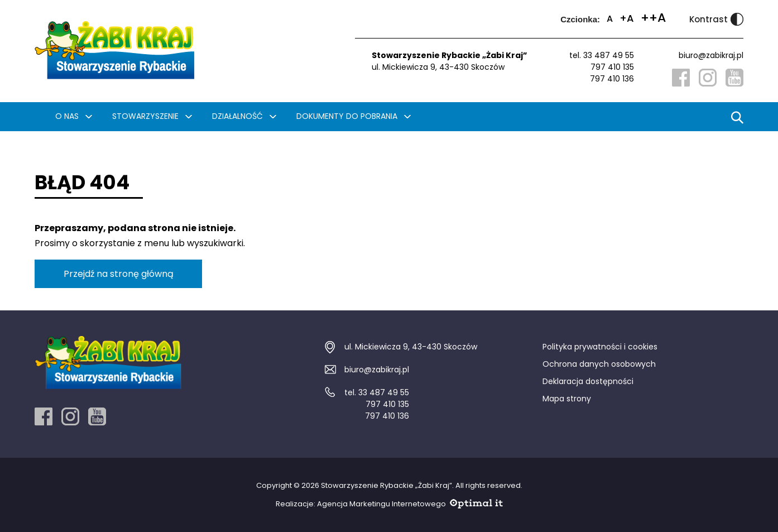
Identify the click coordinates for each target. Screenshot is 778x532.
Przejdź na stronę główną (119, 274)
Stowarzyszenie (145, 116)
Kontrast (716, 19)
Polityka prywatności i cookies (600, 347)
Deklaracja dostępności (588, 381)
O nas (67, 116)
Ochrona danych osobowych (599, 364)
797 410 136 (612, 79)
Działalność (237, 116)
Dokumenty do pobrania (347, 116)
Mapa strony (567, 399)
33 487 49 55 (609, 55)
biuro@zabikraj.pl (711, 55)
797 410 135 (612, 67)
